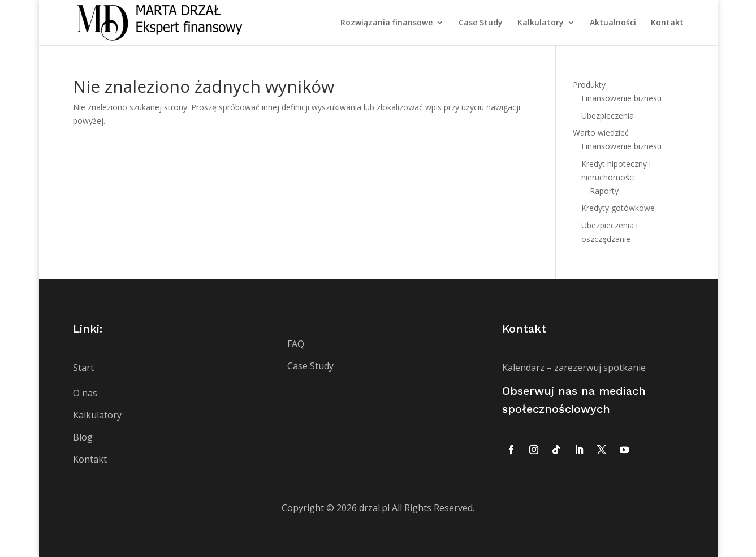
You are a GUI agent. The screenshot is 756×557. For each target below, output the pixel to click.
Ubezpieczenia (608, 116)
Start (83, 368)
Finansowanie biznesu (621, 98)
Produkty (589, 85)
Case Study (481, 23)
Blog (83, 437)
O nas (85, 393)
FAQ (296, 344)
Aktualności (613, 23)
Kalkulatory (541, 23)
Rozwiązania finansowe (386, 23)
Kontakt (667, 23)
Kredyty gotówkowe (618, 208)
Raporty (604, 191)
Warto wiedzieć (601, 133)
